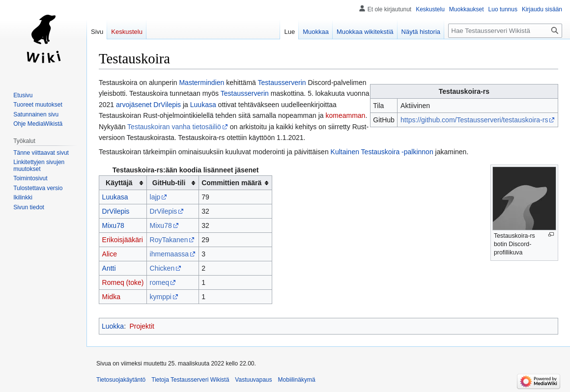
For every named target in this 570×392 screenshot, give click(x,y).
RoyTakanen (169, 240)
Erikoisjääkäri (123, 240)
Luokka (113, 326)
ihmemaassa (169, 254)
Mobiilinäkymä (297, 380)
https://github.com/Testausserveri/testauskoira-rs (474, 120)
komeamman (345, 115)
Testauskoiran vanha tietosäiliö (174, 127)
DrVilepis (167, 105)
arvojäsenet (134, 105)
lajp (155, 197)
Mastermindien (201, 83)
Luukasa (203, 105)
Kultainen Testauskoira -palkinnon (382, 152)
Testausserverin (282, 83)
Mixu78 (113, 225)
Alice (110, 254)
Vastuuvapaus (253, 380)
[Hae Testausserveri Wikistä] (505, 31)
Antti (109, 268)
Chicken (162, 268)
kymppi (161, 297)
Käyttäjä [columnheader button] (119, 183)
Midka (111, 297)
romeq (160, 282)
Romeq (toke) (123, 282)
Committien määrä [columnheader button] (231, 183)
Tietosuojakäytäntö (121, 380)
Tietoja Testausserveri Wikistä (190, 380)
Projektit (142, 326)
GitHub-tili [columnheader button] (169, 183)
